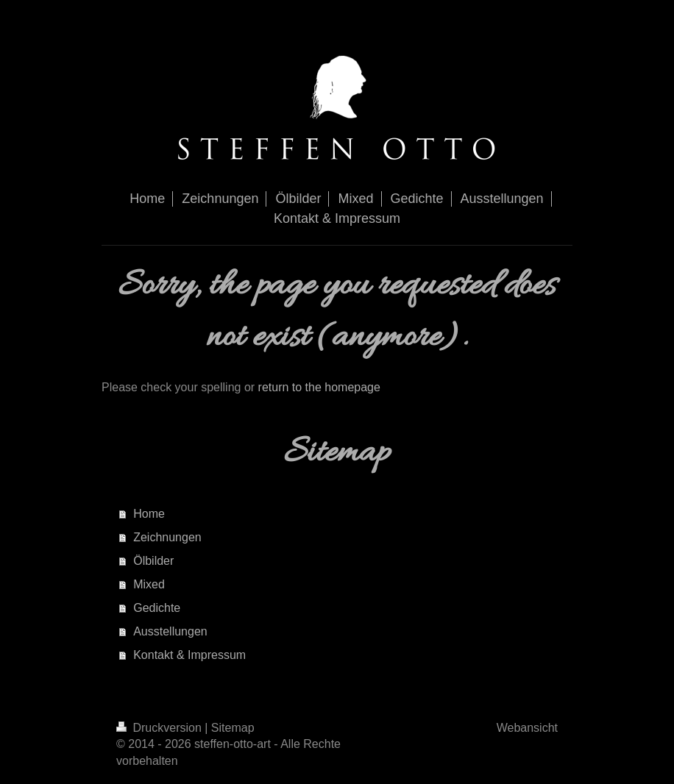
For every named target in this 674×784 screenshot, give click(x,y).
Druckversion (160, 728)
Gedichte (157, 608)
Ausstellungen (170, 631)
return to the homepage (319, 387)
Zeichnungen (167, 537)
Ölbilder (153, 561)
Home (149, 514)
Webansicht (527, 728)
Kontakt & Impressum (189, 655)
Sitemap (233, 728)
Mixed (149, 584)
